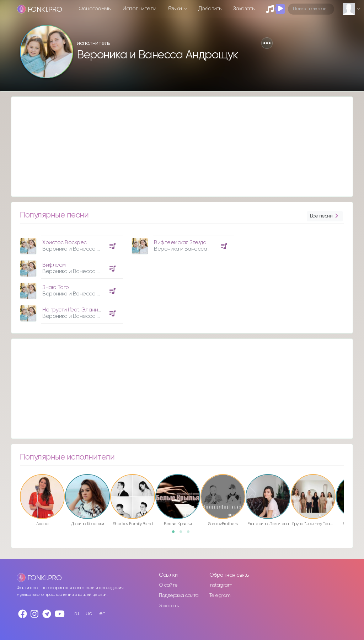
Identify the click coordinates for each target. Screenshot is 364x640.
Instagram (221, 585)
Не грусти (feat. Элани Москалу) (82, 310)
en (102, 613)
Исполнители (140, 9)
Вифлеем (54, 265)
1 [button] (176, 534)
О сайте (168, 585)
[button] (267, 43)
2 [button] (183, 534)
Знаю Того (56, 287)
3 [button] (191, 534)
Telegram (220, 596)
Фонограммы (95, 9)
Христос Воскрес (65, 243)
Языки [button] (175, 9)
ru (77, 613)
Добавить (210, 9)
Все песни (325, 216)
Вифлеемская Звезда (180, 243)
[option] (70, 277)
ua (89, 613)
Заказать (244, 9)
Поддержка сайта (179, 596)
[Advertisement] (182, 147)
